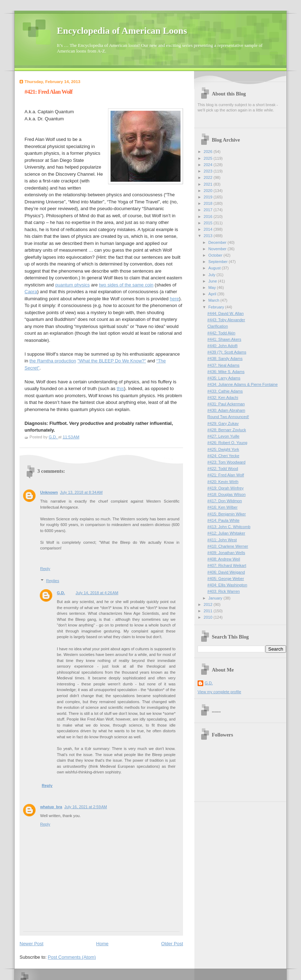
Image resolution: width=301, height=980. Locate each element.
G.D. (61, 593)
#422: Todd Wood (223, 469)
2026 (209, 152)
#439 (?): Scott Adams (227, 352)
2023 (209, 171)
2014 (209, 229)
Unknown (49, 492)
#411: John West (222, 540)
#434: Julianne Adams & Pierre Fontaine (243, 384)
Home (103, 944)
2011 (209, 611)
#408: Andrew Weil (224, 559)
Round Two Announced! (228, 417)
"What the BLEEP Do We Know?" (112, 361)
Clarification (218, 326)
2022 (209, 177)
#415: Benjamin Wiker (227, 514)
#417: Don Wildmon (225, 501)
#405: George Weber (226, 579)
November (218, 249)
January (216, 598)
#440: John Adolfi (223, 346)
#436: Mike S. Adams (226, 372)
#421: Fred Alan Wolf (226, 475)
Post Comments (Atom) (72, 957)
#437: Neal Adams (224, 365)
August (215, 268)
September (218, 262)
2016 (209, 217)
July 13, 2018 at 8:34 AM (81, 492)
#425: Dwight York (223, 449)
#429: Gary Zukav (223, 423)
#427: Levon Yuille (224, 436)
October (216, 255)
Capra (31, 292)
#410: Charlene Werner (228, 546)
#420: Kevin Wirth (223, 482)
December (218, 242)
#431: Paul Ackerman (226, 404)
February (217, 307)
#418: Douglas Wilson (227, 494)
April (213, 294)
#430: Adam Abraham (226, 410)
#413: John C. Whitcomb (229, 527)
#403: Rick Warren (224, 591)
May (213, 288)
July (212, 275)
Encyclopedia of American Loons (122, 31)
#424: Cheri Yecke (224, 456)
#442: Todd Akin (221, 333)
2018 (209, 203)
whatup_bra (51, 807)
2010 (209, 617)
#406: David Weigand (226, 572)
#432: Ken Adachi (223, 398)
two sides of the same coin (126, 285)
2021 (209, 184)
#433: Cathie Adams (225, 391)
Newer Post (31, 944)
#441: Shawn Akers (224, 339)
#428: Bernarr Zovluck (227, 430)
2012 (209, 604)
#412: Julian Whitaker (226, 533)
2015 (209, 223)
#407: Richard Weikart (227, 565)
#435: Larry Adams (224, 378)
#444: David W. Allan (226, 313)
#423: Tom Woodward (227, 462)
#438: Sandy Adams (225, 358)
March (214, 300)
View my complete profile (219, 692)
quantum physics (72, 285)
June (213, 281)
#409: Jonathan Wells (226, 553)
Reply (45, 569)
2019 (209, 197)
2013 (209, 236)
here (174, 299)
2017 (209, 210)
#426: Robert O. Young (227, 443)
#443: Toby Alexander (226, 320)
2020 (209, 191)
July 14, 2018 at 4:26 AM (97, 593)
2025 (209, 158)
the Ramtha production (53, 361)
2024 (209, 165)
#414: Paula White (224, 520)
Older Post (172, 944)
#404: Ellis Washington (227, 585)
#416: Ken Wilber (223, 507)
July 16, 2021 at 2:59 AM (86, 807)
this (120, 388)
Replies (53, 581)
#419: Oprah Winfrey (226, 488)
